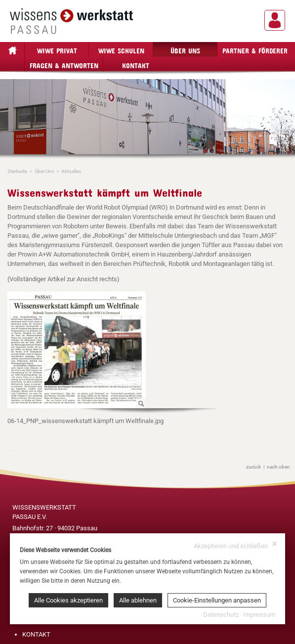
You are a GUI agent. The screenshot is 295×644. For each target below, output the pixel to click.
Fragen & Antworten (64, 64)
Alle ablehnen (138, 600)
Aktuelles (71, 171)
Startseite (17, 171)
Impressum (259, 615)
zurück (253, 467)
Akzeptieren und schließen (236, 545)
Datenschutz (221, 615)
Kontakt (136, 64)
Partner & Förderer (255, 49)
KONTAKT (36, 634)
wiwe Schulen (121, 49)
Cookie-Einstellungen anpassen (217, 600)
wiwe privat (57, 49)
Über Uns (185, 49)
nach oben (278, 467)
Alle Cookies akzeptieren (68, 600)
